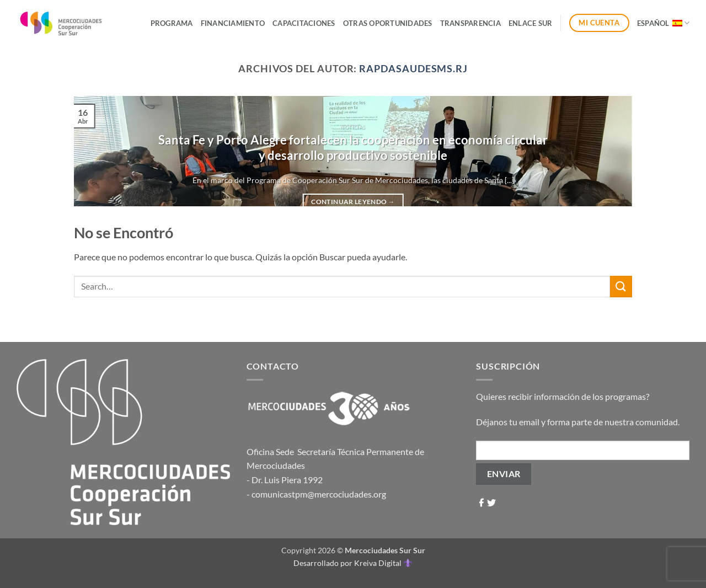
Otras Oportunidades (388, 23)
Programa (172, 23)
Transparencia (470, 23)
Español (663, 23)
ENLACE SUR (531, 23)
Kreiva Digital (383, 563)
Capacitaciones (304, 23)
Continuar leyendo (353, 202)
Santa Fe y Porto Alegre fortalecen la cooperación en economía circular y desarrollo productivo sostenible (353, 148)
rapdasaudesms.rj (413, 68)
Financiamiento (233, 23)
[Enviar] (621, 287)
